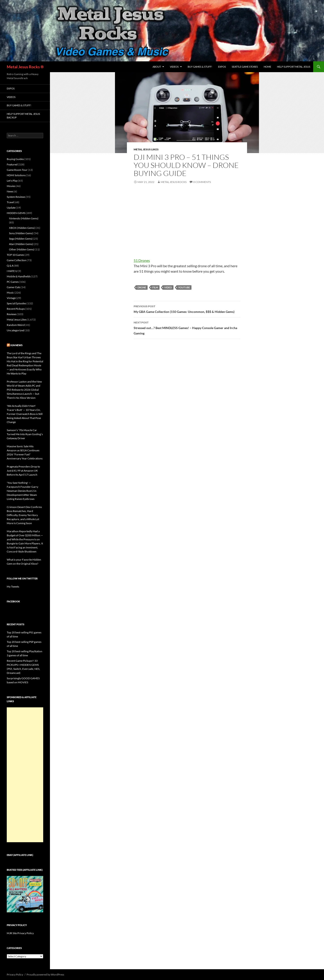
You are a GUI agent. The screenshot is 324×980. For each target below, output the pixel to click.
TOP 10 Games (15, 255)
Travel (10, 202)
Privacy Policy (15, 974)
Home (267, 67)
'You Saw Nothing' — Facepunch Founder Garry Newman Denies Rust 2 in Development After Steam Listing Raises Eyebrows (22, 491)
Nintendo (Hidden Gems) (24, 218)
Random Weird (16, 325)
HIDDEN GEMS (16, 213)
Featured (12, 164)
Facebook (13, 601)
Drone (142, 287)
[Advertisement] (25, 775)
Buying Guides (15, 159)
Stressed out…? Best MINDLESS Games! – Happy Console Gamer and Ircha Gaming (187, 327)
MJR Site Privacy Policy (20, 933)
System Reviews (16, 197)
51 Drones (142, 260)
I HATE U (12, 271)
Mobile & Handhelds (19, 276)
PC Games (13, 282)
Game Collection (17, 260)
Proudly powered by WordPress (45, 974)
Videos (174, 67)
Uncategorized (16, 330)
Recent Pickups (16, 309)
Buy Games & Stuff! (200, 67)
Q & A (10, 266)
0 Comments (202, 182)
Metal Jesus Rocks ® (25, 67)
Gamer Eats (13, 287)
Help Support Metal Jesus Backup (23, 116)
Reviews (12, 314)
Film (155, 287)
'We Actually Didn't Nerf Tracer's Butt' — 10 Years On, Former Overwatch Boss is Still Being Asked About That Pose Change (25, 414)
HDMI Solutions (16, 175)
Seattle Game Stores (245, 67)
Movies (11, 186)
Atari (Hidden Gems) (21, 244)
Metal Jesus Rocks (174, 182)
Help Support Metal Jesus (294, 67)
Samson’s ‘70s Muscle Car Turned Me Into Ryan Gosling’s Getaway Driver (25, 434)
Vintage (11, 298)
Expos (222, 67)
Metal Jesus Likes (146, 149)
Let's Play (12, 181)
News (10, 191)
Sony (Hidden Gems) (21, 233)
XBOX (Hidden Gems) (22, 228)
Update (11, 208)
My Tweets (13, 587)
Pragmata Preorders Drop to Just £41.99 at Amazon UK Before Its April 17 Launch (23, 471)
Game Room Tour (17, 170)
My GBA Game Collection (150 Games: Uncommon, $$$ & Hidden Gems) (187, 309)
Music (10, 293)
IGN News (16, 345)
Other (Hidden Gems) (22, 249)
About (157, 67)
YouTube (184, 287)
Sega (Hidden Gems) (21, 239)
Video (168, 287)
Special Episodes (16, 303)
